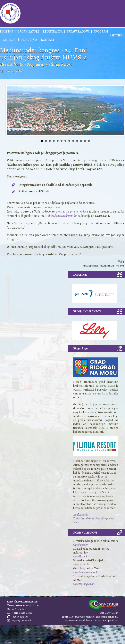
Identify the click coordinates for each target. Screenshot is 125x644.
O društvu (29, 40)
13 (89, 141)
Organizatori (28, 32)
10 (77, 141)
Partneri (117, 35)
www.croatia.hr (81, 564)
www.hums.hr (80, 545)
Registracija (53, 32)
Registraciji (54, 207)
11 (81, 141)
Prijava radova (78, 32)
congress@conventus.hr (22, 620)
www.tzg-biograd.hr (84, 584)
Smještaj (10, 40)
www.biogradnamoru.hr (86, 572)
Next (119, 110)
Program (101, 32)
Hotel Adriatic (81, 515)
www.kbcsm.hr (81, 556)
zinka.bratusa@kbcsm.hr (62, 216)
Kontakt (48, 40)
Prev (12, 110)
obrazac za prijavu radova (72, 212)
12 (85, 141)
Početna (7, 32)
